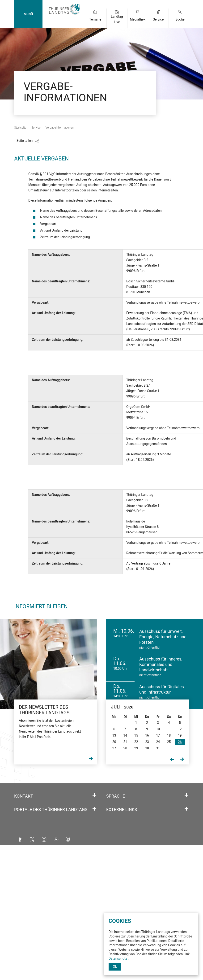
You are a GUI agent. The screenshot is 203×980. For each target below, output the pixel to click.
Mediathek (137, 19)
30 (147, 748)
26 (180, 742)
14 (125, 735)
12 (180, 729)
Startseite (20, 128)
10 (158, 729)
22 (136, 742)
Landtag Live (117, 19)
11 (169, 729)
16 (147, 735)
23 (147, 742)
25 (169, 742)
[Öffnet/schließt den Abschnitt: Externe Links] (186, 809)
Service (158, 19)
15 (136, 735)
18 (169, 735)
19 (180, 735)
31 (158, 748)
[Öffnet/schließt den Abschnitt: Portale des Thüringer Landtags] (94, 809)
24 (158, 742)
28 (125, 748)
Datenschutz (118, 958)
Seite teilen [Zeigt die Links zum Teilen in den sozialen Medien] (25, 141)
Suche (180, 19)
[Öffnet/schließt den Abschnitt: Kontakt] (94, 795)
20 (114, 742)
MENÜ (28, 14)
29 (136, 748)
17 (158, 735)
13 (114, 735)
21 (125, 742)
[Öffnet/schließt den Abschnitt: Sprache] (186, 795)
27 (114, 748)
